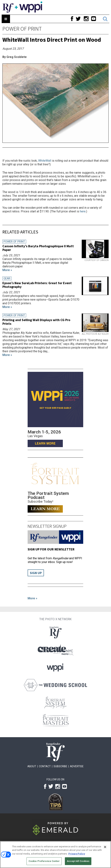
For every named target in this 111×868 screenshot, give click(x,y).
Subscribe (60, 766)
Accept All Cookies (78, 861)
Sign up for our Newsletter (51, 549)
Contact (45, 766)
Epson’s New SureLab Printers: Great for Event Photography (37, 285)
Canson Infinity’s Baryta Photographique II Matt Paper (38, 248)
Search (105, 19)
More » (32, 598)
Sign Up (36, 573)
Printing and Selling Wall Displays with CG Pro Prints (36, 322)
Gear (7, 278)
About (32, 766)
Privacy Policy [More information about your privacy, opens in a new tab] (77, 854)
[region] (55, 855)
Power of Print (22, 29)
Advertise (77, 766)
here (83, 211)
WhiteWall (45, 161)
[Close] (105, 847)
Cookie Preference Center (44, 861)
